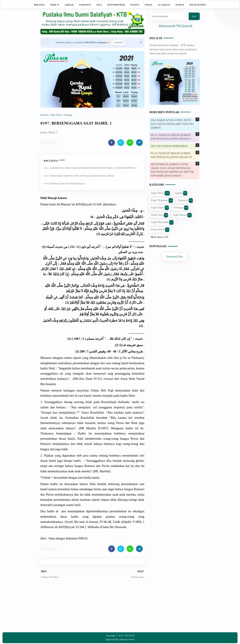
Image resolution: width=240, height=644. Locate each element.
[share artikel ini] (112, 143)
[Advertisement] (92, 608)
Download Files (175, 257)
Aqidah (69, 5)
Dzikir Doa (160, 215)
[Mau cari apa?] (169, 16)
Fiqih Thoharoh (162, 200)
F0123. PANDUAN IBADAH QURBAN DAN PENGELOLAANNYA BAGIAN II (171, 137)
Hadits (180, 5)
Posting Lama (137, 577)
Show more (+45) (159, 237)
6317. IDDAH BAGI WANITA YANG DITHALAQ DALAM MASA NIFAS (79, 176)
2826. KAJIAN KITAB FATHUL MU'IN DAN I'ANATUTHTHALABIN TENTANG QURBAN (172, 124)
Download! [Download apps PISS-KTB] (118, 43)
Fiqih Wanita (182, 215)
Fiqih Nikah (160, 208)
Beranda (39, 5)
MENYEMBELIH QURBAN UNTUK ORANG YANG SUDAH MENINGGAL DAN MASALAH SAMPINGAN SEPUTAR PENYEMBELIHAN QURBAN (172, 170)
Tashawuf (85, 5)
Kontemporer (116, 5)
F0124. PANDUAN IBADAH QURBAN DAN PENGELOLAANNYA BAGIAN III (171, 155)
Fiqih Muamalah (162, 222)
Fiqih (55, 5)
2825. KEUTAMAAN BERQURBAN (169, 146)
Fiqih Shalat (161, 193)
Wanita (135, 5)
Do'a (99, 5)
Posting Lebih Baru (50, 577)
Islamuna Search (127, 640)
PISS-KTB (156, 38)
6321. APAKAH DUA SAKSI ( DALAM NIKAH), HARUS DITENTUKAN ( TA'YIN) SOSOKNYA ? (90, 168)
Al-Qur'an (164, 5)
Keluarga (181, 208)
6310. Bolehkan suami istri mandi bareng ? (64, 184)
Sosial (149, 5)
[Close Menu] (141, 43)
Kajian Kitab (160, 230)
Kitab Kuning (198, 5)
